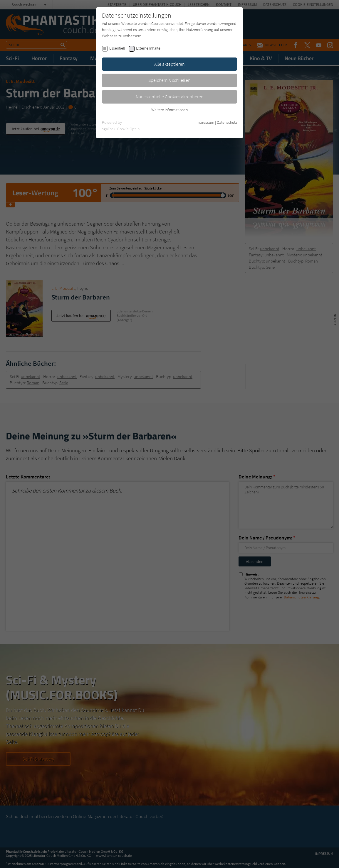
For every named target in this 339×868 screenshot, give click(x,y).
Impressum (205, 122)
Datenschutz (227, 122)
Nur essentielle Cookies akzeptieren (170, 97)
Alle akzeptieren (169, 64)
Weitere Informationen (169, 110)
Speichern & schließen (169, 80)
